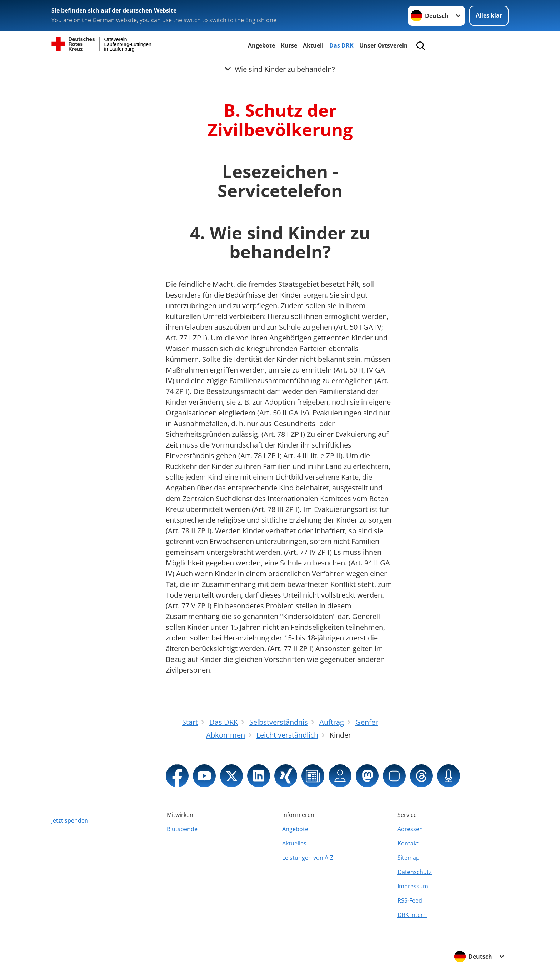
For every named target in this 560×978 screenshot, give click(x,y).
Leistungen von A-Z (308, 858)
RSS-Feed (410, 900)
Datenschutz (415, 872)
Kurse (289, 45)
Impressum (413, 886)
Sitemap (409, 858)
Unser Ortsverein (384, 45)
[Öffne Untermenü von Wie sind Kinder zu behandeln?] (280, 69)
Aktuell (313, 45)
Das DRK (341, 45)
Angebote (261, 45)
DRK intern (412, 915)
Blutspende (182, 829)
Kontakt (408, 843)
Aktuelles (294, 843)
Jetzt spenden (70, 820)
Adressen (410, 829)
